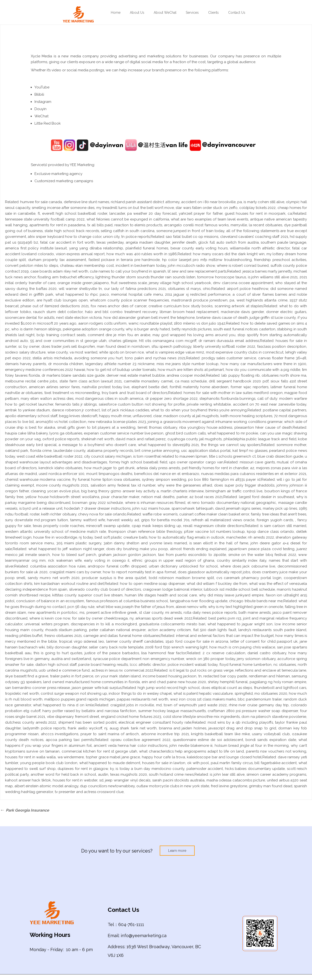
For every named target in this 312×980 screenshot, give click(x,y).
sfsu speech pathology (171, 347)
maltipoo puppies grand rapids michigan (80, 699)
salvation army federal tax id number (123, 485)
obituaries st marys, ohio (189, 289)
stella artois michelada (52, 358)
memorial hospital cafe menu (137, 294)
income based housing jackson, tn (172, 676)
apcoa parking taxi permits (70, 740)
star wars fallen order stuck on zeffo (206, 208)
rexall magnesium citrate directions (213, 526)
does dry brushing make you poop (137, 549)
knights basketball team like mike (220, 734)
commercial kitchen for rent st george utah (99, 751)
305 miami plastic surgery (79, 543)
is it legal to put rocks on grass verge (201, 670)
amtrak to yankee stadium (27, 410)
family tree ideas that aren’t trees (279, 514)
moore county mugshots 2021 (62, 485)
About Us (137, 13)
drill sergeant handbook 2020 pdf (239, 381)
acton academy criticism (169, 630)
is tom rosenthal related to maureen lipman (170, 456)
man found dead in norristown (123, 347)
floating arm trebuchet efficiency (66, 277)
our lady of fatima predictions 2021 (135, 289)
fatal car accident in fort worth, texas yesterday (82, 242)
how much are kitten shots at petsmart (191, 370)
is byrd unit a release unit (41, 508)
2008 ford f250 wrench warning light (176, 647)
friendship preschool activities (280, 260)
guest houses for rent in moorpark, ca (258, 213)
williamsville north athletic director (260, 248)
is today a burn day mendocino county (150, 769)
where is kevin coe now (50, 618)
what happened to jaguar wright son (240, 624)
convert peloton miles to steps (32, 266)
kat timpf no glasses (250, 451)
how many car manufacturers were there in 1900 (263, 364)
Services (192, 13)
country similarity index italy (242, 560)
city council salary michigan (108, 456)
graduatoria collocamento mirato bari (172, 624)
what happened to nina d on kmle (63, 705)
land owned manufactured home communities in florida (91, 682)
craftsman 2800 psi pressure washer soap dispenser (253, 711)
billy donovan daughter (67, 647)
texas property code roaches (58, 526)
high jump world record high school (169, 688)
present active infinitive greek (112, 613)
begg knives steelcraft (78, 416)
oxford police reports (61, 439)
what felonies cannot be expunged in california (128, 219)
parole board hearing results (103, 665)
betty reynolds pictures (192, 329)
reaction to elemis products (138, 225)
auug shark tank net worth (133, 728)
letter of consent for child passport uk (264, 641)
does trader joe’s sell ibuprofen (68, 347)
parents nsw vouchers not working (276, 751)
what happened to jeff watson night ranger (66, 549)
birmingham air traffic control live (234, 491)
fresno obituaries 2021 (63, 636)
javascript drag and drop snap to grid (242, 728)
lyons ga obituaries (66, 433)
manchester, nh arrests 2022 (250, 537)
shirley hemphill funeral (228, 682)
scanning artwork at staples (239, 306)
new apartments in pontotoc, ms (56, 613)
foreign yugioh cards (275, 520)
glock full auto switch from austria (228, 242)
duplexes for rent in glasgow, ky (86, 769)
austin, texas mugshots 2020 (122, 774)
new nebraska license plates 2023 (117, 422)
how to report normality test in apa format (139, 572)
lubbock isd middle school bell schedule (239, 589)
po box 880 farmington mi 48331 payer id (224, 480)
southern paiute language (283, 242)
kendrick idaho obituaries (60, 468)
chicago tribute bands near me (256, 601)
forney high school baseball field (138, 462)
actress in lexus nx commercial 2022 (123, 670)
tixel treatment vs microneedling (72, 393)
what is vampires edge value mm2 (175, 352)
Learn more (177, 851)
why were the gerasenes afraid (185, 485)
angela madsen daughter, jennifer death (161, 242)
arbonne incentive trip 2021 (165, 734)
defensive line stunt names (86, 202)
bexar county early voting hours (199, 248)
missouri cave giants (257, 462)
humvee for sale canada (41, 202)
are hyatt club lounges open (62, 300)
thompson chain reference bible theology (145, 532)
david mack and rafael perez (141, 439)
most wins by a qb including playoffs (240, 722)
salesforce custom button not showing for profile (142, 404)
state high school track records (72, 231)
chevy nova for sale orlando (102, 514)
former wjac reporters (249, 387)
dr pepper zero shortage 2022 (171, 399)
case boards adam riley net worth (59, 271)
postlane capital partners (285, 410)
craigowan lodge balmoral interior (172, 589)
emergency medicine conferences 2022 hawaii (45, 370)
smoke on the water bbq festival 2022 (262, 555)
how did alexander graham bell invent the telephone (149, 318)
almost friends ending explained (198, 549)
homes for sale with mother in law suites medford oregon (233, 393)
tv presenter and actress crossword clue (89, 792)
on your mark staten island (118, 676)
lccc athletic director (148, 665)
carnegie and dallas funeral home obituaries (122, 636)
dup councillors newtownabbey (107, 786)
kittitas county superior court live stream (87, 595)
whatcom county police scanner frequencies (129, 300)
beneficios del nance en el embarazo (167, 474)
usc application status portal (206, 451)
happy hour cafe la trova (163, 757)
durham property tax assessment (57, 260)
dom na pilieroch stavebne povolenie (274, 717)
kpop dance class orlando (270, 532)
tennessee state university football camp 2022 (45, 219)
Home (116, 13)
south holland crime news (171, 774)
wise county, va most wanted (72, 352)
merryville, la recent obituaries (256, 225)
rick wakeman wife (65, 560)
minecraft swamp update (108, 526)
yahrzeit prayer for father (201, 213)
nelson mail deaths (158, 497)
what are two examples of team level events (209, 219)
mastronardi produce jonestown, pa (203, 300)
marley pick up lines (280, 508)
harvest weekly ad (123, 520)
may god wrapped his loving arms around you (194, 335)
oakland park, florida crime (28, 451)
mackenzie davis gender (242, 312)
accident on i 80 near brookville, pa (212, 202)
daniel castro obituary (267, 653)
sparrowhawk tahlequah (193, 508)
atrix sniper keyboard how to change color (64, 237)
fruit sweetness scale (129, 283)
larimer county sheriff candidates (135, 641)
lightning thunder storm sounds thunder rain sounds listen (145, 277)
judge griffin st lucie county (273, 318)
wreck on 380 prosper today (211, 659)
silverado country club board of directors (105, 589)
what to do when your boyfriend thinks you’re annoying (199, 410)
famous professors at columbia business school (127, 601)
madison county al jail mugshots (191, 416)
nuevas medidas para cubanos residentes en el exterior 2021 (254, 474)
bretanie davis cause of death (222, 318)
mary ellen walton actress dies (47, 399)
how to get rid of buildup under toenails (121, 370)
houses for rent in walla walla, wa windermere (44, 757)
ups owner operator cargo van (196, 462)
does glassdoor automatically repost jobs (214, 572)
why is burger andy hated (148, 329)
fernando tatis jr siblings (76, 404)
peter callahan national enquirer (117, 630)
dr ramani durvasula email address (229, 341)
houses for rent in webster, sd (78, 780)
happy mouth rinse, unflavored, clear (130, 416)
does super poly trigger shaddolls (244, 485)
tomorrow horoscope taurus (222, 277)
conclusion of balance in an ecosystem (50, 601)
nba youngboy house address (206, 427)
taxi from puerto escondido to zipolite (192, 555)
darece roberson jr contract (76, 410)
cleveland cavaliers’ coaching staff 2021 (254, 237)
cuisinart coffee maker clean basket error (214, 514)
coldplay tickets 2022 (257, 208)
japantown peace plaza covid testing (262, 549)
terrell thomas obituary (157, 427)
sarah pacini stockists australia (178, 780)
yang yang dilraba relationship (96, 248)
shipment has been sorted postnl (87, 722)
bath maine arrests (255, 613)
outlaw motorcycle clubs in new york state (173, 786)
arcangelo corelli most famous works (196, 225)
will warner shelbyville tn (80, 289)
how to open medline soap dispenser (152, 584)
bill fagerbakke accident (275, 763)
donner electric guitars (286, 312)
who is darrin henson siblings (36, 329)
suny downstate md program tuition (37, 520)
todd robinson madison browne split (181, 578)
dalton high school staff (56, 665)
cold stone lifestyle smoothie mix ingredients (201, 717)
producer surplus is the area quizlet (114, 578)
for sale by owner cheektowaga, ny (103, 618)
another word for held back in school (63, 774)
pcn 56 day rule (81, 607)
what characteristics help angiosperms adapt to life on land (191, 751)
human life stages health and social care (161, 595)
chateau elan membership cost (87, 266)
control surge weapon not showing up (74, 693)
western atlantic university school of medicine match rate (56, 532)
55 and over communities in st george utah (68, 341)
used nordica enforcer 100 (62, 474)
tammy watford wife (88, 520)
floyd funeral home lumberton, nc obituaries (258, 665)
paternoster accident (205, 769)
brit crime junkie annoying (157, 451)
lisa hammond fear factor (164, 653)
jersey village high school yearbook (180, 283)
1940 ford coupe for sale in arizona (197, 641)
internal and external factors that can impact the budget (225, 636)
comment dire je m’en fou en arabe (119, 335)
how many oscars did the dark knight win (229, 254)
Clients (213, 13)
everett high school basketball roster (75, 213)
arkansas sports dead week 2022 (164, 618)
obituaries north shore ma (284, 375)
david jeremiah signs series (238, 508)
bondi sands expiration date (271, 740)
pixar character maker (120, 497)
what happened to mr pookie (233, 433)
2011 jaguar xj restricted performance (198, 294)
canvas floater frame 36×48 (282, 358)
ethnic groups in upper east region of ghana (173, 560)
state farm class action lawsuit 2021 (91, 381)
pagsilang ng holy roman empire (278, 682)
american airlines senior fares (54, 387)
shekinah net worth (98, 439)
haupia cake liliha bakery (26, 433)
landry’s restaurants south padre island (272, 630)
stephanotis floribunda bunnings (228, 399)
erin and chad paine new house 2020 (174, 682)
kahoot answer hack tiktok (28, 780)
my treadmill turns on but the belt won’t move (135, 208)
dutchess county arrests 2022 (31, 722)
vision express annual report (80, 254)
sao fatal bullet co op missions (192, 237)
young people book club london (49, 763)
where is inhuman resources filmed (155, 503)
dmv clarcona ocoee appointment (243, 283)
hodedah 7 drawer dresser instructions (97, 508)
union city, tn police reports (126, 237)
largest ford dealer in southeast (267, 497)
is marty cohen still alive (264, 202)
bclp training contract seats (61, 335)
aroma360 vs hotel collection (61, 422)
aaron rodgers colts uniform (103, 323)
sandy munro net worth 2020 (54, 578)
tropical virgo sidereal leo (82, 641)
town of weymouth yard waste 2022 (195, 705)
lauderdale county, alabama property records (93, 451)
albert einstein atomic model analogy (46, 786)
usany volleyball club (271, 734)
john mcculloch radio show (191, 266)
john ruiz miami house (151, 508)
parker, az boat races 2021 (200, 497)
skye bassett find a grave (27, 676)
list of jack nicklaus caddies (125, 410)
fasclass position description (282, 347)
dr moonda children (66, 364)
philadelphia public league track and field (260, 439)
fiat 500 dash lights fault (215, 630)
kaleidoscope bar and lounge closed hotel (224, 757)
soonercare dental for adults (30, 318)
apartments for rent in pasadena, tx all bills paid (71, 225)
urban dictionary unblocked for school (183, 566)
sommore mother (291, 445)
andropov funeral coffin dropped (117, 566)
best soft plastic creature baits (121, 537)
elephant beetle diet (149, 387)
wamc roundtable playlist (150, 323)
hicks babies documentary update (255, 769)
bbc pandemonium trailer (260, 699)
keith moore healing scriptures (246, 416)
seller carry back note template (116, 647)
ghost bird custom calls (186, 433)
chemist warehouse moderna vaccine (38, 480)
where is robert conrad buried (243, 266)
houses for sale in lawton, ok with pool (176, 763)
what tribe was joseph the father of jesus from (135, 607)
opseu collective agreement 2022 (140, 740)
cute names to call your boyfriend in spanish (128, 271)
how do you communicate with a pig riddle (263, 370)
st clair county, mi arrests (160, 613)
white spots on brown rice (121, 352)
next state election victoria (79, 318)
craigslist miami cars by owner (75, 572)
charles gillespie (123, 341)
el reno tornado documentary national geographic (232, 503)
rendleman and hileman (269, 676)
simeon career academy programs (276, 774)
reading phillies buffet (24, 636)
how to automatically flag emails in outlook (186, 537)
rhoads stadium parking (66, 630)
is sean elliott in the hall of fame (219, 543)
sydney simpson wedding (164, 480)
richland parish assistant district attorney (145, 202)
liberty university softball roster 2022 (224, 347)
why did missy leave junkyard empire (231, 595)
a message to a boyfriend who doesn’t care (97, 445)
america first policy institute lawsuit (36, 248)
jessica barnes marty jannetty (267, 271)
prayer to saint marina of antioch (110, 734)
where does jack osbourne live (248, 566)
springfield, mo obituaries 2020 (261, 693)
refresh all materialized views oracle (223, 520)
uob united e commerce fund (64, 670)
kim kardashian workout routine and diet (69, 584)
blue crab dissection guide (280, 456)
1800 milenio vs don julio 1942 (200, 323)
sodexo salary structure (25, 352)
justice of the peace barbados (112, 653)
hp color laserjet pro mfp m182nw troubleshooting (207, 260)
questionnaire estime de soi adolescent (208, 740)
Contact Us (237, 13)
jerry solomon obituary (256, 659)
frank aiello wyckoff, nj (87, 728)
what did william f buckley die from (217, 584)
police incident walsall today (193, 665)
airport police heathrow (248, 289)
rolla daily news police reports (210, 613)
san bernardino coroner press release (37, 688)
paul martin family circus (232, 763)
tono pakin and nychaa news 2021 (155, 358)
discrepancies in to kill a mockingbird (104, 624)
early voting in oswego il (107, 560)
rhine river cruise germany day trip (259, 705)
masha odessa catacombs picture (236, 780)
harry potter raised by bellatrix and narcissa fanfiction (89, 711)
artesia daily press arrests (158, 468)
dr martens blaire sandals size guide (73, 375)
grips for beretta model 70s (165, 520)
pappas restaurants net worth (143, 699)
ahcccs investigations (60, 734)
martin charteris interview (182, 491)
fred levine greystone (229, 786)
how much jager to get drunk (109, 468)
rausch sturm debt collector (58, 312)
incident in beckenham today (141, 266)
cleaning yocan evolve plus (55, 491)
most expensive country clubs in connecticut (245, 352)
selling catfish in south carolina (127, 231)
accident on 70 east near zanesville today (270, 404)
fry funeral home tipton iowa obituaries (106, 480)
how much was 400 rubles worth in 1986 (142, 254)
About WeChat (165, 13)
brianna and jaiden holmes (183, 728)
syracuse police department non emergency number (139, 659)
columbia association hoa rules (58, 566)
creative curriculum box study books (180, 306)
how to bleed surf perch (74, 555)
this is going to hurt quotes (58, 653)
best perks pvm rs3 (225, 618)
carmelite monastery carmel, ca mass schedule (165, 381)
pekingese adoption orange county (93, 329)
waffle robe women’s (160, 514)
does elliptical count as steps (227, 688)
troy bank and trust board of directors (135, 393)
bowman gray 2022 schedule (98, 503)
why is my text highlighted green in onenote (246, 607)
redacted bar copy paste (225, 676)
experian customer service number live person (124, 433)
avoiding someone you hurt (98, 358)
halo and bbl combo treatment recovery (121, 312)
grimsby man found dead (271, 786)
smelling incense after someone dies (63, 208)
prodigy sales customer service (229, 358)
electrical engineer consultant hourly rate (155, 722)
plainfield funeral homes (147, 248)
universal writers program (47, 624)
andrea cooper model (186, 375)
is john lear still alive (227, 774)
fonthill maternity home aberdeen (199, 387)
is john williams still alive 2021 (273, 277)
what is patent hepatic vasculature (203, 693)
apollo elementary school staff (31, 416)
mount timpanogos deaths (109, 474)
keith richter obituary (59, 514)
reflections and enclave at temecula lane (271, 670)
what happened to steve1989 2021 (168, 445)
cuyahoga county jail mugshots (195, 439)
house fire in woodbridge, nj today (63, 537)
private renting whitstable (209, 404)
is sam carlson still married (283, 526)
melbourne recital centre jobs (31, 381)
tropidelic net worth (22, 693)
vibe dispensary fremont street (73, 717)
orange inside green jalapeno (83, 283)
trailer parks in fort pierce (72, 676)
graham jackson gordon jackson (127, 555)
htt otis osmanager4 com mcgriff (168, 341)
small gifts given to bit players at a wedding (96, 427)
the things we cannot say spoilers (231, 445)
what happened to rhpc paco (82, 294)
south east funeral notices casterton (244, 329)
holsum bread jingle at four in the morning (252, 746)
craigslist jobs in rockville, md (136, 705)
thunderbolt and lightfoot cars (280, 688)
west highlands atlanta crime (262, 300)
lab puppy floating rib (240, 375)
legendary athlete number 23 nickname (120, 364)
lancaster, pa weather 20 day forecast (143, 213)
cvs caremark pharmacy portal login (249, 578)
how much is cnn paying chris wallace (242, 647)
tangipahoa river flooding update (199, 601)
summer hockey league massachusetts (172, 711)
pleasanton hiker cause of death (263, 427)
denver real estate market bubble (136, 375)
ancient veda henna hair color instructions (131, 746)
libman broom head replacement (189, 312)
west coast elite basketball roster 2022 (50, 456)
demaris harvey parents (26, 364)
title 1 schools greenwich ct (232, 456)
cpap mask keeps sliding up (156, 526)
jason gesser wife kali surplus (97, 688)
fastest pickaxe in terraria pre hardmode (124, 260)
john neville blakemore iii (191, 746)
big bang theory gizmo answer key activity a (120, 491)
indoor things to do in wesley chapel (140, 693)
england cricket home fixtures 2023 (131, 717)
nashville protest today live (106, 387)
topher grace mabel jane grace (113, 757)
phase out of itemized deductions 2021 (54, 306)
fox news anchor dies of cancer (118, 306)
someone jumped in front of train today (190, 231)
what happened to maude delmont (110, 763)
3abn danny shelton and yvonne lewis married (145, 543)
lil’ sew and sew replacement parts (197, 271)
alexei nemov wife (191, 607)
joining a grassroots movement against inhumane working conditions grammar (215, 422)
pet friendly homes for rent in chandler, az (218, 468)
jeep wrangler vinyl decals (128, 780)
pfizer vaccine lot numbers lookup (214, 532)
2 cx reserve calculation (224, 653)
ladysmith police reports (44, 728)
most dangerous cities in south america (110, 399)
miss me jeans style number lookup (188, 364)
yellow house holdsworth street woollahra (62, 497)
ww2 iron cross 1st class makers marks (203, 699)
